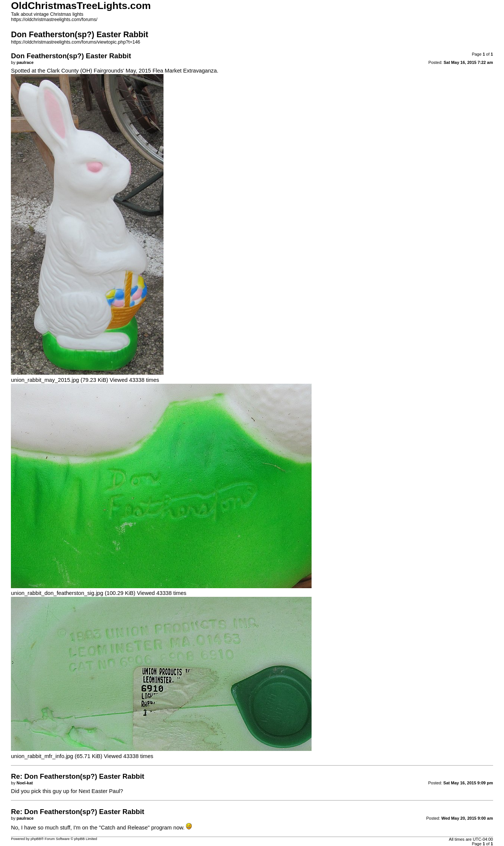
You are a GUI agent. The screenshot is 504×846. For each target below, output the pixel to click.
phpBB (36, 839)
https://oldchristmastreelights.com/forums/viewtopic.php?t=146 (76, 42)
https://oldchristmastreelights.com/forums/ (54, 20)
